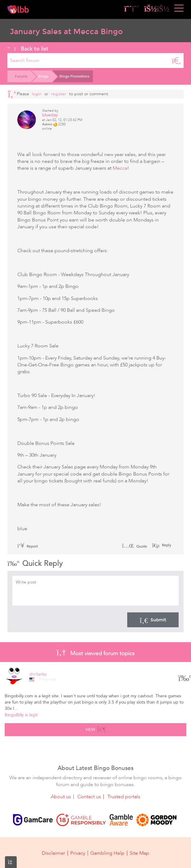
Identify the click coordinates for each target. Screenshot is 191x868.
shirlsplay (38, 674)
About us (61, 797)
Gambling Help (107, 853)
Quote (135, 546)
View (95, 729)
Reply (166, 545)
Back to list (28, 49)
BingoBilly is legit (21, 715)
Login (37, 94)
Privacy (78, 853)
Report (28, 546)
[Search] (176, 60)
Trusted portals (124, 797)
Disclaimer (53, 853)
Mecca (120, 168)
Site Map (139, 853)
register (59, 94)
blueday (50, 115)
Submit (153, 620)
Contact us (89, 797)
